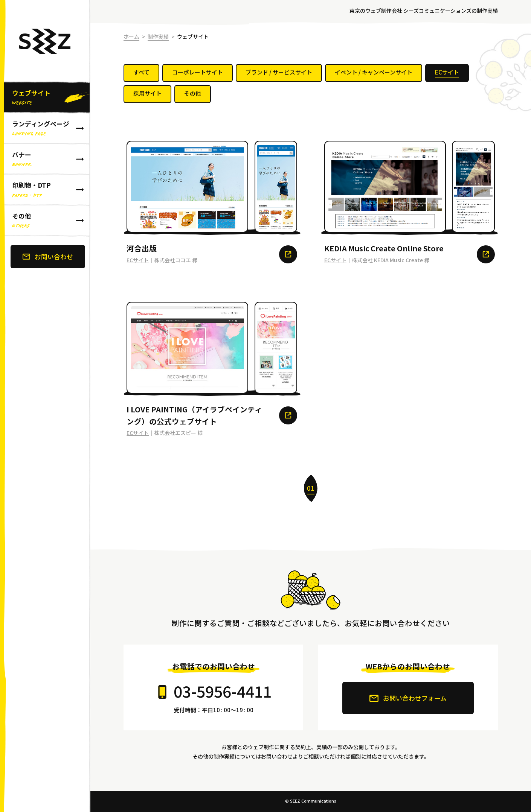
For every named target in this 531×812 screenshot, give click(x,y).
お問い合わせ (48, 257)
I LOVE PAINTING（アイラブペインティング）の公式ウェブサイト (194, 415)
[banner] (45, 406)
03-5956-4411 (223, 691)
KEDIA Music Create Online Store (384, 248)
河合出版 (142, 248)
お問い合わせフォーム (408, 698)
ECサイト (138, 260)
